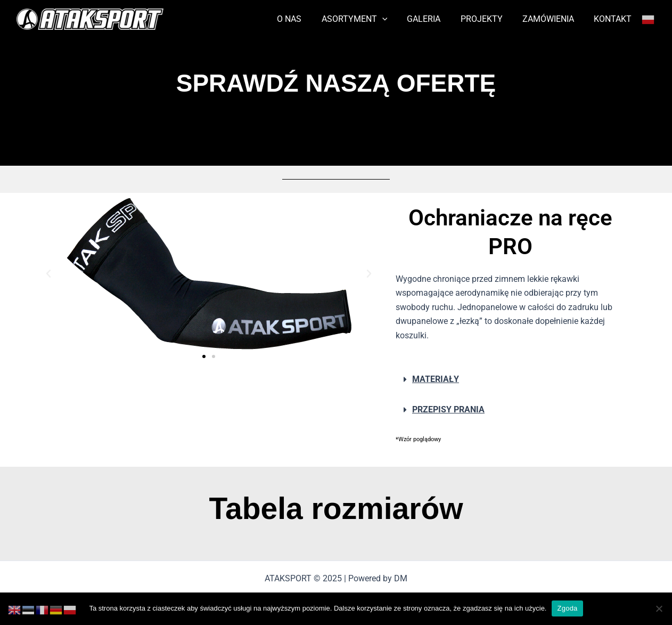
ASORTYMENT (367, 19)
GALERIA (434, 19)
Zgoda (567, 608)
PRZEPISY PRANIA (448, 409)
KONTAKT (614, 19)
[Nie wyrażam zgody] (659, 608)
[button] (48, 274)
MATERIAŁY (436, 379)
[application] (395, 19)
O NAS (305, 19)
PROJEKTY (489, 19)
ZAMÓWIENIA (552, 19)
